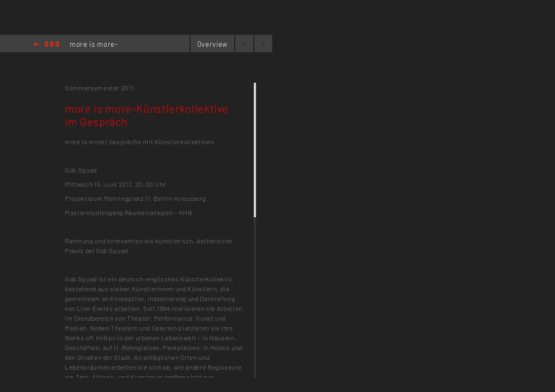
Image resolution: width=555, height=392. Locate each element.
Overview (212, 44)
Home (47, 45)
